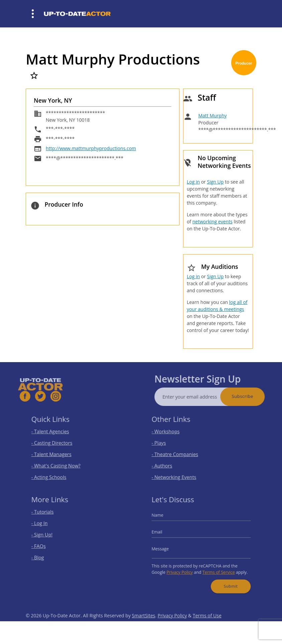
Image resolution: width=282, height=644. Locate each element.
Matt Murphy (212, 116)
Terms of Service (216, 569)
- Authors (166, 464)
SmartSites (144, 624)
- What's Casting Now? (59, 464)
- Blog (43, 556)
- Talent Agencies (54, 433)
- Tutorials (47, 516)
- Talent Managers (55, 453)
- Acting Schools (52, 474)
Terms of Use (207, 624)
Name (163, 518)
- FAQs (43, 546)
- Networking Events (177, 474)
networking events (213, 222)
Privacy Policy (182, 569)
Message (165, 548)
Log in (193, 182)
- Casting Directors (55, 443)
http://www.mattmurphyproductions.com (91, 148)
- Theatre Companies (178, 453)
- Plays (164, 443)
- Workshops (170, 433)
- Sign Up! (46, 536)
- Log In (44, 526)
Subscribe (251, 396)
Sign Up (215, 182)
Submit (227, 581)
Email (162, 533)
